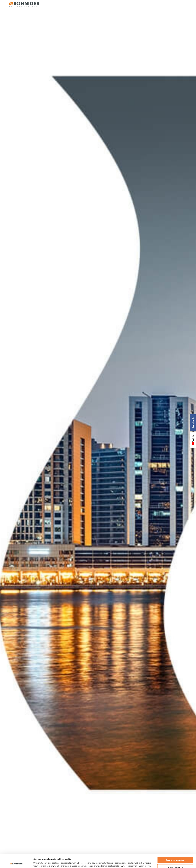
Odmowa (175, 862)
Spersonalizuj (175, 855)
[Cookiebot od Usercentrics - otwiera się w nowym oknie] (16, 863)
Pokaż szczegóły (40, 863)
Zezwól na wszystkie (175, 847)
